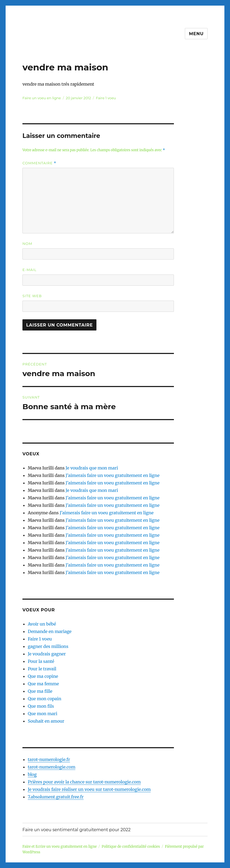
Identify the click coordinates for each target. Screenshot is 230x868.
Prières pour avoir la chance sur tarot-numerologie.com (84, 782)
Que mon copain (44, 699)
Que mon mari (42, 714)
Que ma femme (43, 684)
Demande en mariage (50, 631)
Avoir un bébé (42, 624)
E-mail (30, 270)
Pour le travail (42, 669)
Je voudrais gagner (47, 654)
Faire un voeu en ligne (42, 98)
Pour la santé (41, 661)
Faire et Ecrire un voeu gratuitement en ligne (60, 847)
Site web (32, 296)
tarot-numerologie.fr (49, 759)
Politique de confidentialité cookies (131, 847)
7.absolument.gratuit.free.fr (56, 797)
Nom (27, 244)
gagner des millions (48, 646)
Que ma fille (40, 691)
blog (32, 774)
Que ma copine (43, 676)
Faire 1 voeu (106, 98)
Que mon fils (41, 706)
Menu (196, 34)
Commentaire (39, 163)
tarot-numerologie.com (52, 767)
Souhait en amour (46, 721)
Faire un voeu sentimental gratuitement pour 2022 (77, 830)
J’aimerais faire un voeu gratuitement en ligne (113, 475)
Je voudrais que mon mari (92, 468)
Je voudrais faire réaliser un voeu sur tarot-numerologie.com (89, 789)
